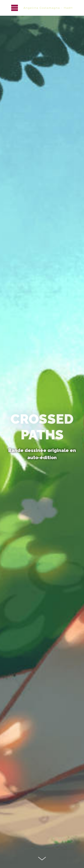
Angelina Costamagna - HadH (48, 8)
